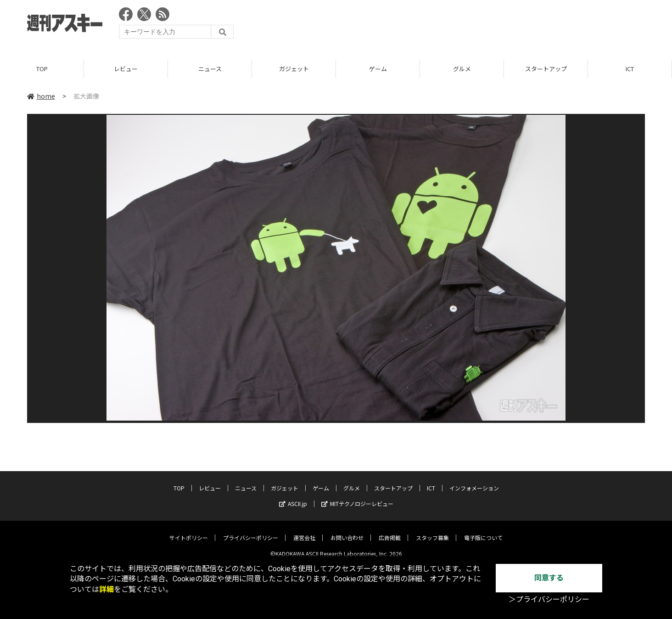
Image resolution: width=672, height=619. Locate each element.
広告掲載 (390, 531)
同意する (549, 578)
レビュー (126, 69)
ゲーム (378, 69)
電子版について (483, 531)
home (41, 96)
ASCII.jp (293, 497)
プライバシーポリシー (251, 531)
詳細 (106, 589)
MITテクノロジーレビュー (357, 497)
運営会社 (304, 531)
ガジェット (294, 69)
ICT (630, 69)
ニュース (210, 69)
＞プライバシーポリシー (549, 599)
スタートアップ (546, 69)
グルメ (462, 69)
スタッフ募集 (432, 531)
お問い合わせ (347, 531)
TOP (42, 69)
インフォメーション (474, 481)
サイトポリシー (189, 531)
